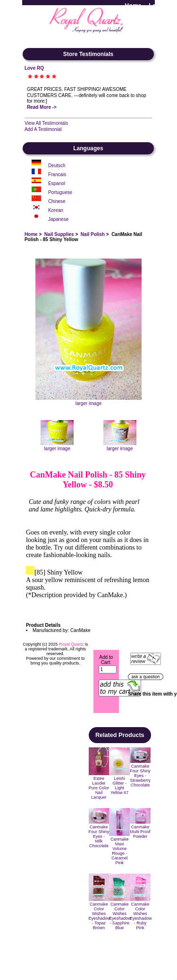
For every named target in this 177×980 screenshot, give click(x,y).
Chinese (57, 201)
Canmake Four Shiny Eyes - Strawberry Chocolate (140, 776)
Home (133, 5)
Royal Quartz (72, 644)
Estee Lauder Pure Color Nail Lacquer (99, 788)
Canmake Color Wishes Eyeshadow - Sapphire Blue (120, 916)
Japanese (58, 219)
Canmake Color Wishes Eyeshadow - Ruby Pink (141, 916)
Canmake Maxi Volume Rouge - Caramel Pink (120, 851)
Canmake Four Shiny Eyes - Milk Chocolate (99, 836)
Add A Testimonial (43, 129)
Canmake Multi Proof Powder (140, 832)
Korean (56, 210)
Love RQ (34, 68)
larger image (57, 446)
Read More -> (42, 107)
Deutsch (57, 166)
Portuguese (60, 192)
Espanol (57, 183)
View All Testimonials (46, 123)
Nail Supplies (59, 234)
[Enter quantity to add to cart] (108, 669)
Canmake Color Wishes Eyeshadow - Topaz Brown (100, 916)
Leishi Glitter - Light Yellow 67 (119, 786)
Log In (158, 5)
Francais (57, 174)
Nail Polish (93, 234)
